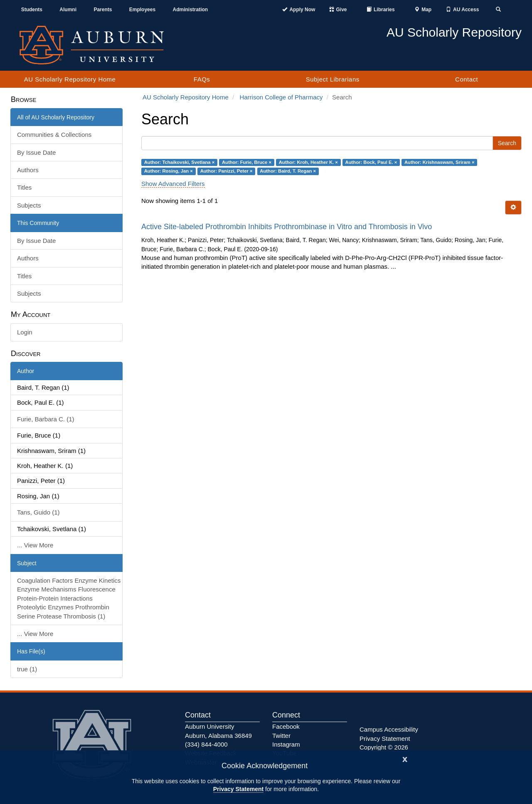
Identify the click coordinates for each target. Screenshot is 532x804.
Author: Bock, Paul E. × (371, 162)
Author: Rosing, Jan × (169, 171)
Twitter (281, 736)
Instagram (286, 744)
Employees (142, 10)
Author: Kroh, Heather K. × (308, 162)
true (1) (27, 669)
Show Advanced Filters (173, 184)
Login (25, 332)
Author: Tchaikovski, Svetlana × (180, 162)
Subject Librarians (333, 79)
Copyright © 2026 (384, 747)
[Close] (405, 758)
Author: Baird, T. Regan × (288, 171)
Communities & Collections (54, 135)
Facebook (286, 726)
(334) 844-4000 (206, 744)
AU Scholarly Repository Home (70, 79)
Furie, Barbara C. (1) (46, 419)
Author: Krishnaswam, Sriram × (439, 162)
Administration (190, 10)
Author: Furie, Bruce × (247, 162)
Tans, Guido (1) (38, 512)
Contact (467, 79)
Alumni (68, 10)
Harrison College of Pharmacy (281, 97)
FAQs (202, 79)
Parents (103, 10)
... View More (35, 545)
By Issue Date (36, 152)
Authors (28, 170)
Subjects (29, 205)
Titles (24, 187)
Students (32, 10)
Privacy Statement (238, 789)
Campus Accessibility (389, 729)
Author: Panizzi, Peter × (227, 171)
